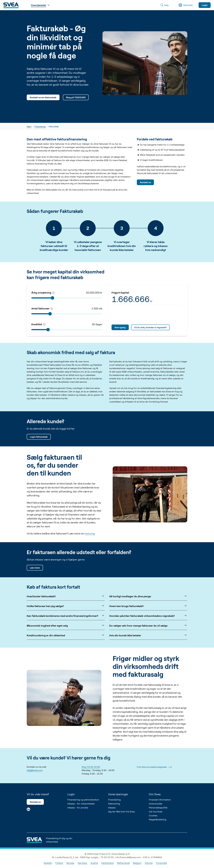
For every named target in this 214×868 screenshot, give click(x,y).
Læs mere (35, 568)
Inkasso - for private (78, 808)
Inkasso (112, 808)
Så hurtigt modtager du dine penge (148, 596)
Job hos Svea (156, 812)
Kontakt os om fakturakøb (43, 97)
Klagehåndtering (158, 819)
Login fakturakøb (39, 437)
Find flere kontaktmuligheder (154, 767)
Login (205, 5)
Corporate (161, 863)
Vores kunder (156, 804)
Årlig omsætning (43, 293)
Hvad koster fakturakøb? (66, 596)
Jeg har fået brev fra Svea (121, 812)
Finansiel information (160, 800)
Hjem (29, 126)
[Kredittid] (53, 293)
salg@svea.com (35, 770)
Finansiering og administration (83, 800)
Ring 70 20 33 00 (91, 767)
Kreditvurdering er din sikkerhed (66, 635)
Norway (70, 863)
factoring (90, 534)
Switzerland (107, 863)
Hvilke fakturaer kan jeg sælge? (66, 606)
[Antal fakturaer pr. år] (52, 309)
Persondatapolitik (158, 808)
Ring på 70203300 (76, 97)
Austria (94, 863)
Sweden (48, 863)
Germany (82, 863)
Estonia (149, 863)
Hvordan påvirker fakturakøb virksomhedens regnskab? (148, 616)
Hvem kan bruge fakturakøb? (148, 606)
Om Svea (155, 794)
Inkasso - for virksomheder (81, 804)
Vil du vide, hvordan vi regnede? (150, 327)
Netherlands (123, 863)
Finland (59, 863)
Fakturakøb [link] (54, 126)
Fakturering (114, 804)
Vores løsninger (118, 794)
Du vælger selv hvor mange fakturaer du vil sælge (148, 625)
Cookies (153, 815)
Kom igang (120, 327)
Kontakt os (145, 182)
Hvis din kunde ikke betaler (148, 635)
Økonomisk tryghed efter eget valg (66, 625)
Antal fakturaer (42, 308)
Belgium (137, 863)
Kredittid (38, 324)
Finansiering (40, 126)
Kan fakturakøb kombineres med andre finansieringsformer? (66, 616)
